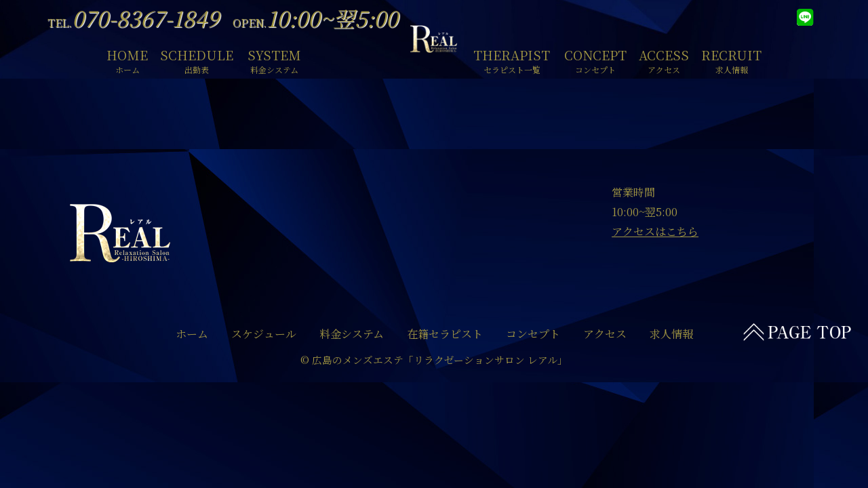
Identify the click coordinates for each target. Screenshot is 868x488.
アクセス (605, 334)
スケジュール (264, 334)
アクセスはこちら (655, 231)
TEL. (133, 23)
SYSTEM (274, 59)
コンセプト (533, 334)
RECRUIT (731, 59)
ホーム (192, 334)
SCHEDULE (197, 59)
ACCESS (664, 59)
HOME (127, 59)
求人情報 (671, 334)
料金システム (352, 334)
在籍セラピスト (445, 334)
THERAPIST (512, 59)
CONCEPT (595, 59)
